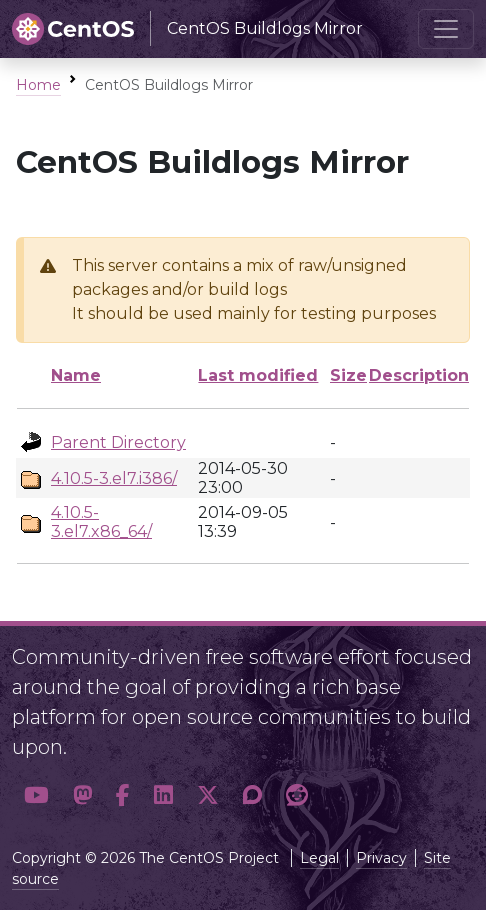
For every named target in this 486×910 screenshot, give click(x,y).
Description (419, 375)
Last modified (258, 375)
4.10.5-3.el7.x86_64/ (101, 522)
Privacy (381, 858)
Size (348, 375)
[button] (36, 795)
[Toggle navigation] (446, 29)
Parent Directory (118, 442)
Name (76, 375)
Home (38, 85)
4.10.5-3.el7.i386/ (114, 478)
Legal (319, 858)
